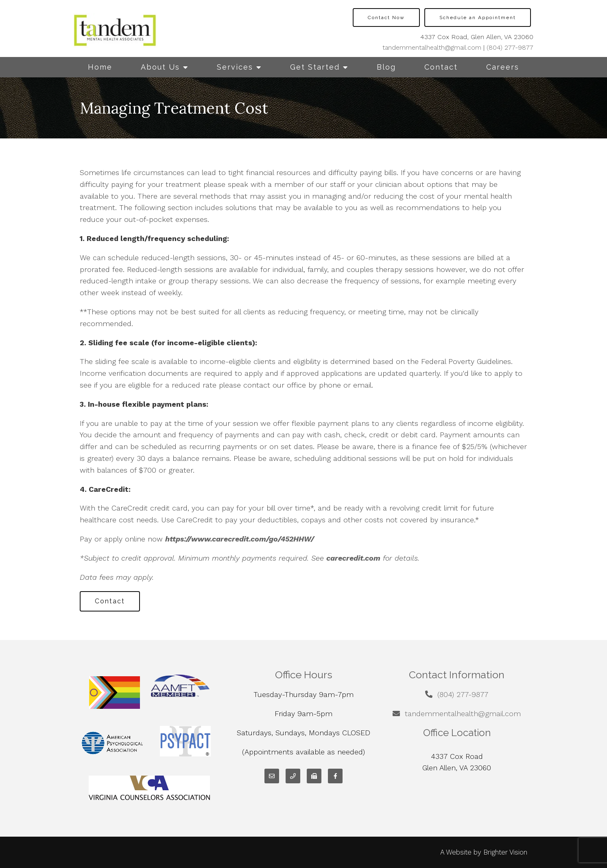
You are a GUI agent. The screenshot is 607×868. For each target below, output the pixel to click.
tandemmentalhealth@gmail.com (432, 47)
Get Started (315, 67)
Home (100, 67)
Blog (386, 67)
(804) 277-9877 (510, 47)
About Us (160, 67)
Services (235, 67)
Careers (503, 67)
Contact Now (386, 18)
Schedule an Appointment (478, 18)
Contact (441, 67)
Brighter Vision (505, 852)
